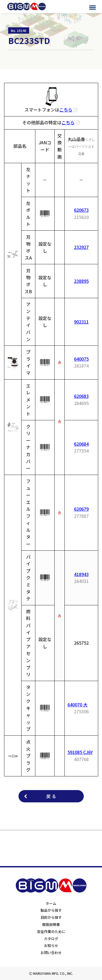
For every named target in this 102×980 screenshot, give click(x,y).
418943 (81, 574)
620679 (81, 509)
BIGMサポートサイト (27, 7)
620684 (81, 444)
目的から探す (51, 917)
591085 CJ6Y (80, 752)
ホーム (51, 903)
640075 (81, 359)
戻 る (51, 796)
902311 (81, 322)
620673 (81, 210)
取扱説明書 (51, 924)
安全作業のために (51, 931)
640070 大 (78, 705)
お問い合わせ (51, 953)
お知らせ (51, 945)
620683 (81, 396)
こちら (66, 110)
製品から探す (51, 910)
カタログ (51, 939)
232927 (81, 247)
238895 (81, 281)
